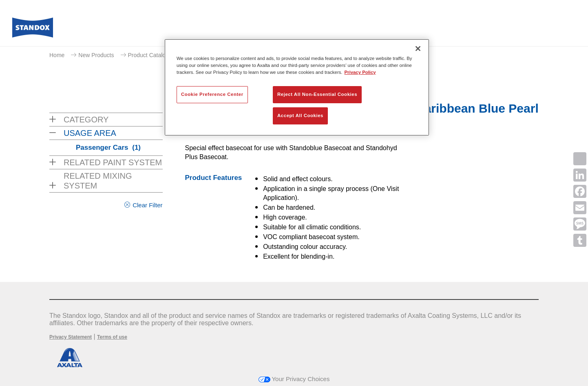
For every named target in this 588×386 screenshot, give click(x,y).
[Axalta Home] (33, 30)
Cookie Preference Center (212, 94)
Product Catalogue (152, 55)
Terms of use (112, 337)
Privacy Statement (71, 337)
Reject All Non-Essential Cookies (317, 94)
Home (57, 55)
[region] (297, 87)
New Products (96, 55)
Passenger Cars (108, 148)
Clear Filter (147, 205)
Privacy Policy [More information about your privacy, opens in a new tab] (360, 72)
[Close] (418, 49)
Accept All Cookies (300, 115)
